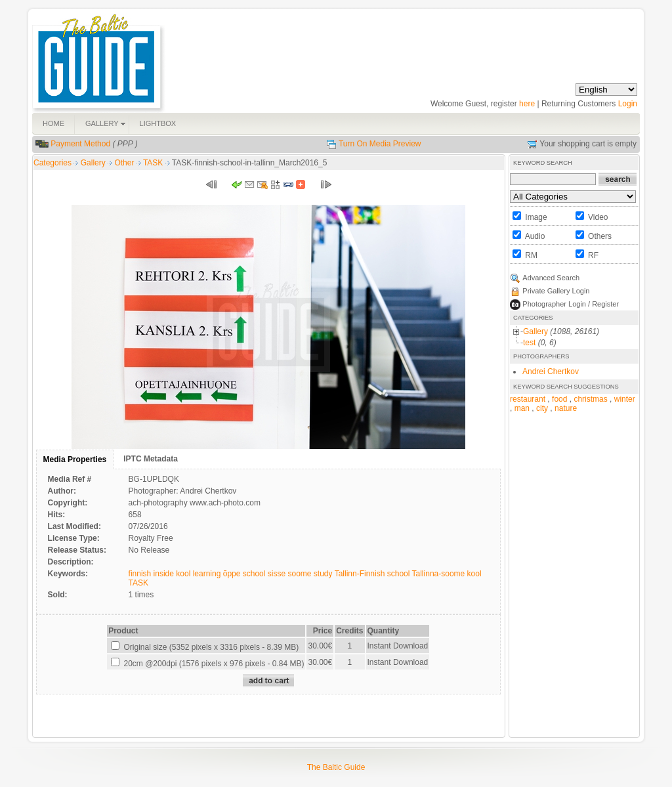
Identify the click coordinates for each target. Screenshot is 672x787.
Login (628, 104)
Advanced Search (551, 278)
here (527, 104)
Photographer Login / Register (571, 304)
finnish (140, 574)
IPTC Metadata (151, 459)
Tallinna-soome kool (447, 574)
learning (207, 574)
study (323, 574)
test (529, 343)
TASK (154, 163)
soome (299, 574)
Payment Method (80, 144)
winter (625, 399)
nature (566, 408)
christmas (590, 399)
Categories (52, 163)
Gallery (94, 163)
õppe (232, 574)
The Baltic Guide (336, 767)
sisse (277, 574)
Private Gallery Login (556, 291)
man (522, 408)
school (254, 574)
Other (125, 163)
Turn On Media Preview (380, 144)
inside (164, 574)
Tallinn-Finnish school (372, 574)
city (542, 408)
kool (183, 574)
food (559, 399)
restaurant (528, 399)
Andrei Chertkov (551, 372)
